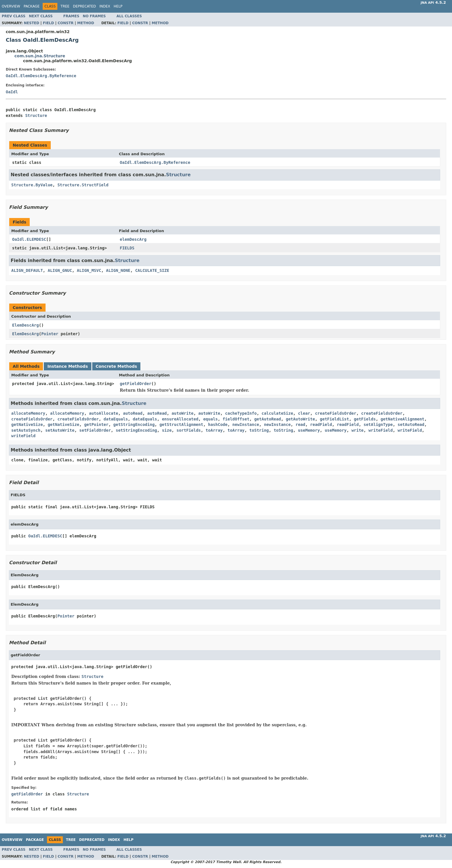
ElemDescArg (26, 325)
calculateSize (277, 413)
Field (48, 23)
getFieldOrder (136, 384)
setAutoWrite (60, 430)
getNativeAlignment (402, 419)
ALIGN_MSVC (89, 270)
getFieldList (335, 419)
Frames (71, 16)
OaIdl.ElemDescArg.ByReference (41, 76)
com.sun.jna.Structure (40, 56)
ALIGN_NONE (118, 270)
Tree (65, 6)
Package (32, 6)
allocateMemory (28, 413)
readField (321, 424)
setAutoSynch (26, 430)
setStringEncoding (136, 430)
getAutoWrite (301, 419)
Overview (11, 6)
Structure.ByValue (32, 185)
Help (118, 6)
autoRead (133, 413)
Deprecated (84, 6)
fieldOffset (236, 419)
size (167, 430)
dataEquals (116, 419)
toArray (214, 430)
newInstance (246, 424)
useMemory (309, 430)
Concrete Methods (116, 366)
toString (259, 430)
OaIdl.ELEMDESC (29, 239)
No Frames (94, 16)
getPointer (96, 424)
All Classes (129, 16)
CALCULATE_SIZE (152, 270)
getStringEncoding (134, 424)
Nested (32, 23)
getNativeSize (27, 424)
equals (211, 419)
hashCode (218, 424)
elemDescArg (133, 239)
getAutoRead (268, 419)
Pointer (50, 334)
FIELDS (127, 248)
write (357, 430)
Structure (36, 115)
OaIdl (12, 92)
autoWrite (182, 413)
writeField (381, 430)
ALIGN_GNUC (60, 270)
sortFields (189, 430)
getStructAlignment (181, 424)
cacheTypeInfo (241, 413)
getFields (365, 419)
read (300, 424)
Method (86, 23)
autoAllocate (104, 413)
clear (304, 413)
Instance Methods (67, 366)
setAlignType (378, 424)
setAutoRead (411, 424)
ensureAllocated (180, 419)
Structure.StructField (83, 185)
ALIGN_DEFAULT (27, 270)
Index (105, 6)
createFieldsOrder (336, 413)
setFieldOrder (95, 430)
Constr (66, 23)
